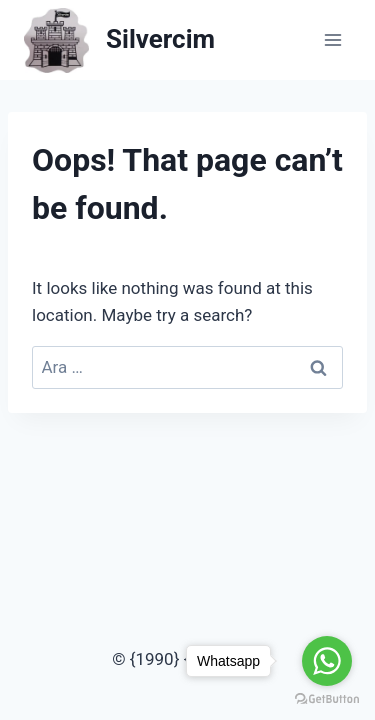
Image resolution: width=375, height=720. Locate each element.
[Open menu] (332, 39)
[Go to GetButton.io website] (327, 699)
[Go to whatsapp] (327, 661)
